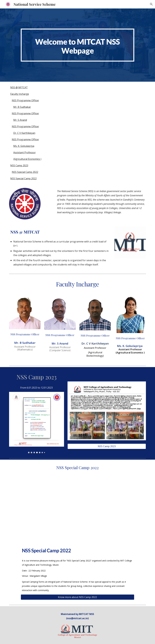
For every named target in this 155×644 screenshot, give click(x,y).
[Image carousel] (37, 423)
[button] (151, 4)
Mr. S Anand (20, 120)
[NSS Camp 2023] (107, 446)
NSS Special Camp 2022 (25, 172)
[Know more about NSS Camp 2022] (77, 597)
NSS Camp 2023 (19, 165)
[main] (77, 45)
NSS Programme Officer (25, 100)
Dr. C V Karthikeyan (24, 133)
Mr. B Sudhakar (22, 107)
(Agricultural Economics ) (27, 159)
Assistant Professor (25, 152)
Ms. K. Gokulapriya (24, 146)
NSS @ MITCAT (19, 87)
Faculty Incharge (20, 94)
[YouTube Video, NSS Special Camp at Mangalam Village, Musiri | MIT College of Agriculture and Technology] (77, 512)
